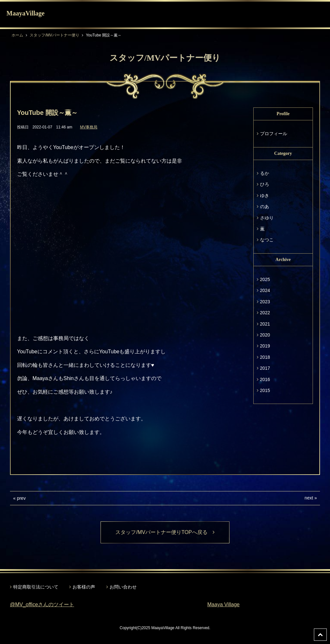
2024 (265, 290)
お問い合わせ (123, 587)
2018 (265, 357)
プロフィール (274, 134)
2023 (265, 302)
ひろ (265, 184)
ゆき (265, 196)
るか (265, 173)
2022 (265, 313)
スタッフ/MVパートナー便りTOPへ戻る (165, 532)
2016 (265, 379)
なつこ (267, 240)
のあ (265, 206)
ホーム (17, 35)
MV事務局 (89, 127)
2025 (265, 279)
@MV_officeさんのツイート (42, 604)
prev (21, 498)
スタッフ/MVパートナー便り (54, 35)
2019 (265, 346)
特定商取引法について (36, 587)
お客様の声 (84, 587)
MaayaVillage (25, 13)
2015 (265, 390)
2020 (265, 335)
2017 (265, 368)
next (309, 498)
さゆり (267, 218)
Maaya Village (223, 604)
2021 (265, 324)
